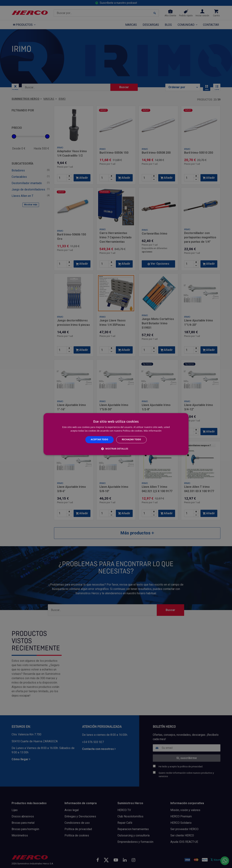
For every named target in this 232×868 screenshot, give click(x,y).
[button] (116, 449)
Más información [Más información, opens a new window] (153, 431)
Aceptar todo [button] (100, 440)
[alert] (116, 434)
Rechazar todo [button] (131, 440)
